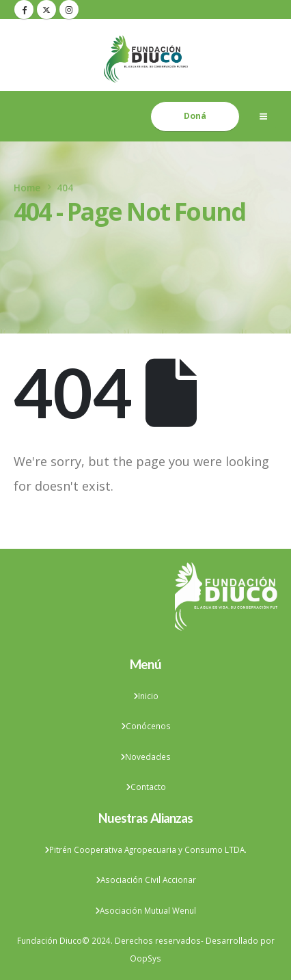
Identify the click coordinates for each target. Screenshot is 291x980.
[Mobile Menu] (263, 116)
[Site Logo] (146, 59)
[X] (46, 10)
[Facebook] (24, 10)
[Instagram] (69, 10)
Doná (195, 116)
